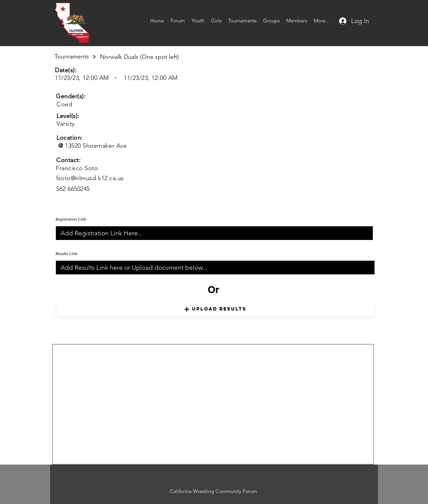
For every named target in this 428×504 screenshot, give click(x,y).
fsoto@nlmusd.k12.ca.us (90, 178)
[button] (215, 309)
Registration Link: (71, 219)
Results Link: (67, 254)
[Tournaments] (76, 56)
